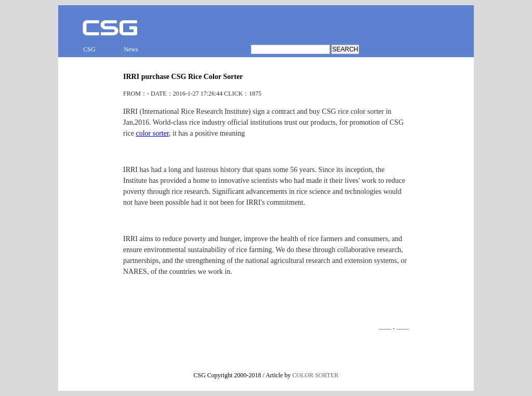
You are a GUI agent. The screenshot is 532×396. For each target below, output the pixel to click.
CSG (89, 49)
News (131, 49)
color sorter (152, 133)
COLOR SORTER (316, 375)
